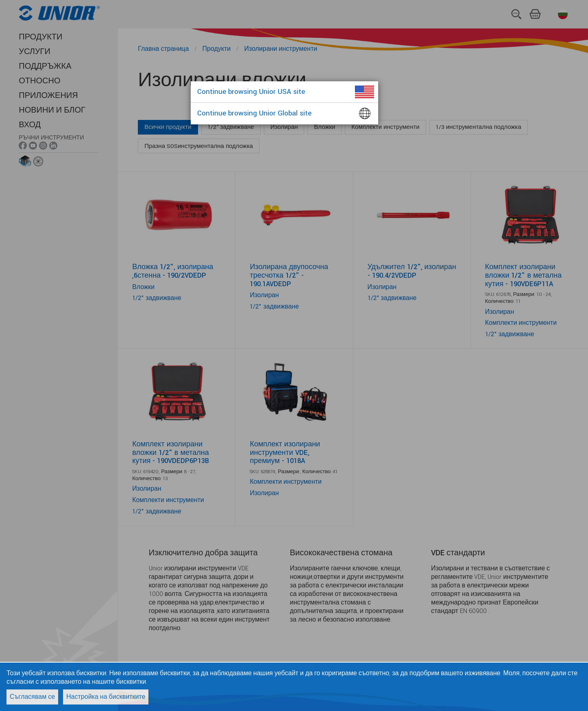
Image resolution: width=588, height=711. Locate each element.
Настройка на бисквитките (106, 697)
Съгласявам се (32, 697)
